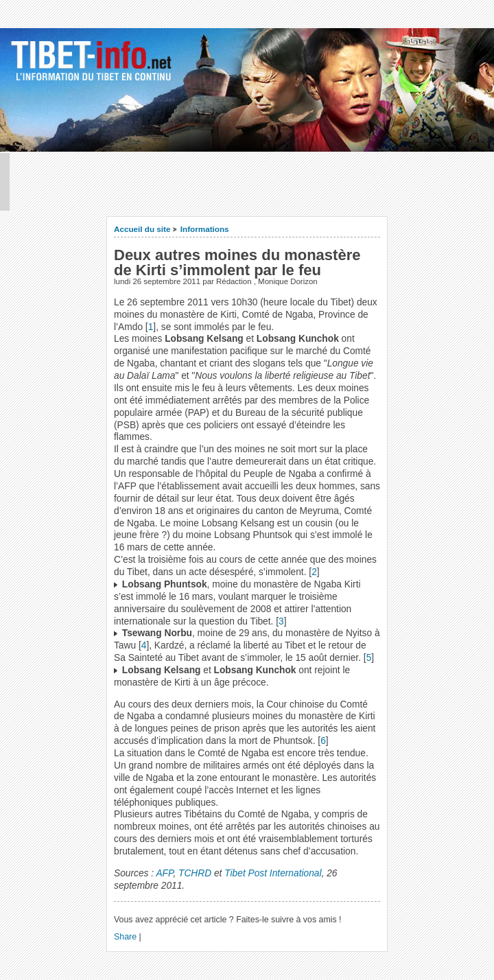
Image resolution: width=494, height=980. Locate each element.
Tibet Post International (273, 873)
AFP (164, 873)
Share (125, 937)
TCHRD (195, 873)
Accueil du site (142, 229)
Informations (205, 229)
